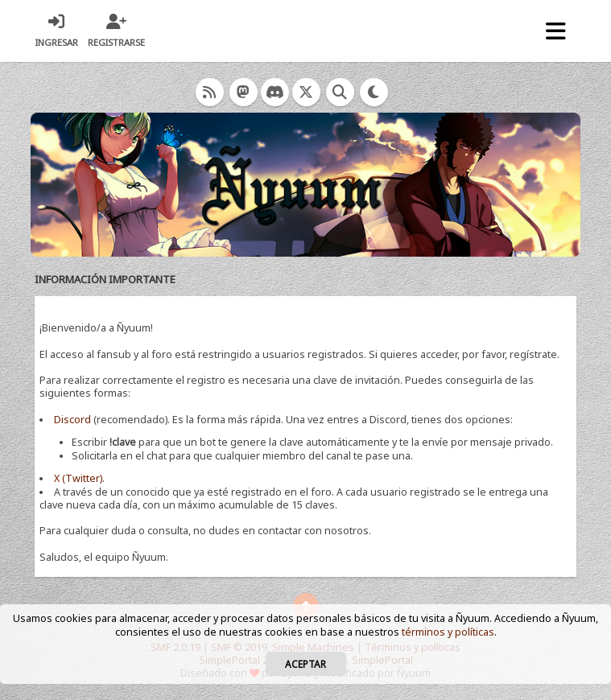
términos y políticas (448, 632)
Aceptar (305, 664)
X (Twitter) (78, 478)
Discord (72, 420)
